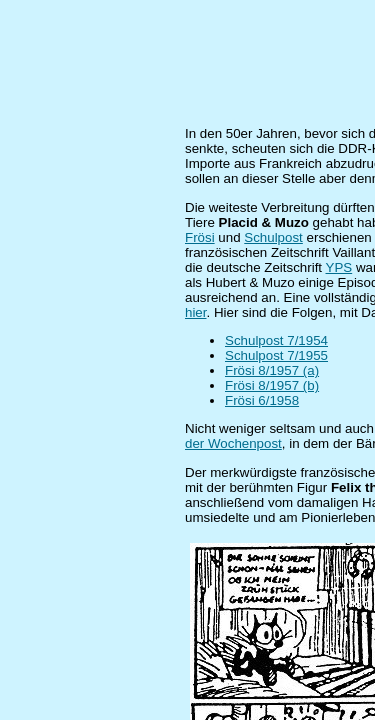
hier (196, 312)
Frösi (200, 237)
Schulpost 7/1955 (276, 355)
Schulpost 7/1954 (276, 340)
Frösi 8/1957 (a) (272, 370)
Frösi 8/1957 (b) (272, 385)
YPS (339, 267)
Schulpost (273, 237)
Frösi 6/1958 (262, 400)
